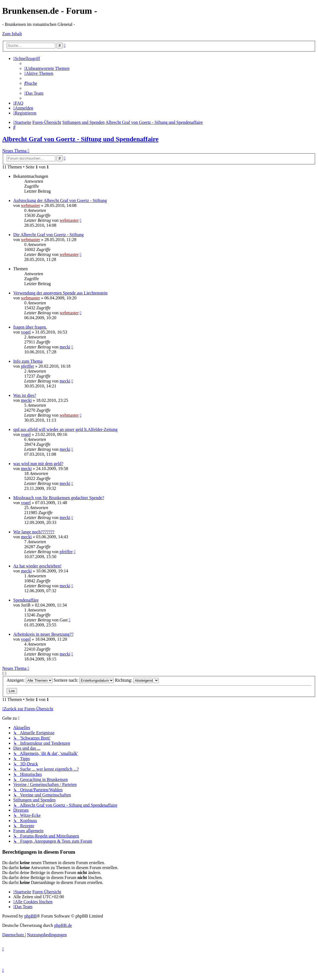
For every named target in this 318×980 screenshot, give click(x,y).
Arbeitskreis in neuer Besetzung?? (43, 634)
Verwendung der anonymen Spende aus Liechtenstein (60, 293)
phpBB (30, 916)
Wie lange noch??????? (34, 532)
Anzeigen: (30, 680)
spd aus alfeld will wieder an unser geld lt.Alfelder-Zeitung (65, 429)
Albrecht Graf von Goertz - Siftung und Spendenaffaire (80, 139)
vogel (26, 332)
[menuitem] (47, 68)
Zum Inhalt (12, 34)
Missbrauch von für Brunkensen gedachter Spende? (59, 498)
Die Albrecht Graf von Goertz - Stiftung (48, 235)
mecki (65, 347)
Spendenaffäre (26, 600)
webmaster (30, 205)
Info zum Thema (28, 361)
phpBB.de (63, 925)
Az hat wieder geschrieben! (37, 566)
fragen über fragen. (30, 327)
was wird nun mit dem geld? (38, 464)
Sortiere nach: (84, 680)
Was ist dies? (25, 395)
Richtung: (137, 680)
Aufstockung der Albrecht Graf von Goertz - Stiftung (60, 200)
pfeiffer (28, 366)
